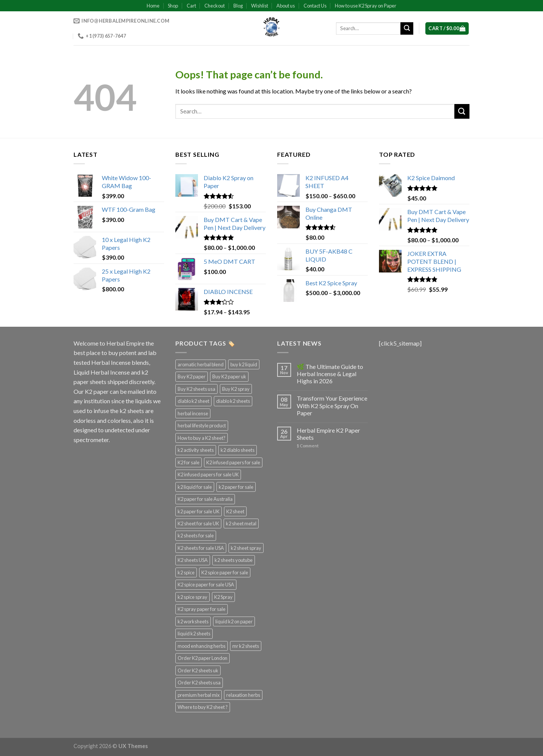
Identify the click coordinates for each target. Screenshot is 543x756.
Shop (173, 6)
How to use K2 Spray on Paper (366, 6)
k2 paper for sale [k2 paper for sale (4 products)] (236, 487)
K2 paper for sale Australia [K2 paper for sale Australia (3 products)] (205, 499)
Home (153, 6)
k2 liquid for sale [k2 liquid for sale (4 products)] (195, 487)
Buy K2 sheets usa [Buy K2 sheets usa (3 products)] (196, 389)
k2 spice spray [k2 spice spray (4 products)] (193, 597)
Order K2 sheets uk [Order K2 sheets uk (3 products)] (198, 670)
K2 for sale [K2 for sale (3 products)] (189, 462)
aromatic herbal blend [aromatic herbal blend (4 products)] (201, 364)
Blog (238, 6)
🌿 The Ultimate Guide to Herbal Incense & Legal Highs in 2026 (330, 374)
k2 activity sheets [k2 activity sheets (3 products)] (196, 450)
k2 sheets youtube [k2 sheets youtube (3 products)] (234, 560)
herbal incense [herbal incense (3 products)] (193, 413)
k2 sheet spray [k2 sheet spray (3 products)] (246, 548)
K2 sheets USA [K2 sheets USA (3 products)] (193, 560)
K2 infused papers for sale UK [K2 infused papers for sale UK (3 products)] (208, 474)
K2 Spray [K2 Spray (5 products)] (223, 597)
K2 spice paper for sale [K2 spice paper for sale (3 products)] (225, 572)
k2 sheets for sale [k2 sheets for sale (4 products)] (196, 536)
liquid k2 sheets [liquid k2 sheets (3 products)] (194, 634)
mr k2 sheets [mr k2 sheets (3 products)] (246, 646)
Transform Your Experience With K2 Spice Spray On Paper (332, 405)
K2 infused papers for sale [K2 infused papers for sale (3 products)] (233, 462)
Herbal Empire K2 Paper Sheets (328, 434)
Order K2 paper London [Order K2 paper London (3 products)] (202, 658)
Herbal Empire (126, 343)
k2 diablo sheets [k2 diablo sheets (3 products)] (238, 450)
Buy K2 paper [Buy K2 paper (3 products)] (192, 376)
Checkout (215, 6)
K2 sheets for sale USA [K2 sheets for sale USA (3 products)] (201, 548)
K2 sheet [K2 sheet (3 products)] (235, 511)
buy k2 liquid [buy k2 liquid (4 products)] (244, 364)
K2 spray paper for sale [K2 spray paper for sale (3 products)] (202, 609)
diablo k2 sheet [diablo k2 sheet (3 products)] (193, 401)
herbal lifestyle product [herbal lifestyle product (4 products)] (202, 425)
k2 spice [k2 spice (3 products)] (186, 572)
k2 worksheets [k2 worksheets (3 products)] (193, 621)
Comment (308, 446)
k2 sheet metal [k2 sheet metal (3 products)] (241, 523)
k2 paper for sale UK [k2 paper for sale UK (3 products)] (199, 511)
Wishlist (260, 6)
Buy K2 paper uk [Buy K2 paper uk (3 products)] (229, 376)
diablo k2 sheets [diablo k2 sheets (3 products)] (233, 401)
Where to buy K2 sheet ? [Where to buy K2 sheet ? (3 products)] (203, 707)
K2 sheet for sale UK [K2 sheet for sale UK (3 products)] (198, 523)
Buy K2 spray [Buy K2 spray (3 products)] (236, 389)
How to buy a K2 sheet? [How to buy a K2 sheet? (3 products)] (202, 438)
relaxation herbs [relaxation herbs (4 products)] (243, 695)
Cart (191, 6)
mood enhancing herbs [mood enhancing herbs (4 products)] (202, 646)
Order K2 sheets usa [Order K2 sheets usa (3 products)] (199, 683)
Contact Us (315, 6)
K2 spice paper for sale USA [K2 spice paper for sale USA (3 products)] (206, 585)
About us (286, 6)
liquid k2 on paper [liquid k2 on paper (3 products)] (234, 621)
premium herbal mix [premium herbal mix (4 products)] (199, 695)
